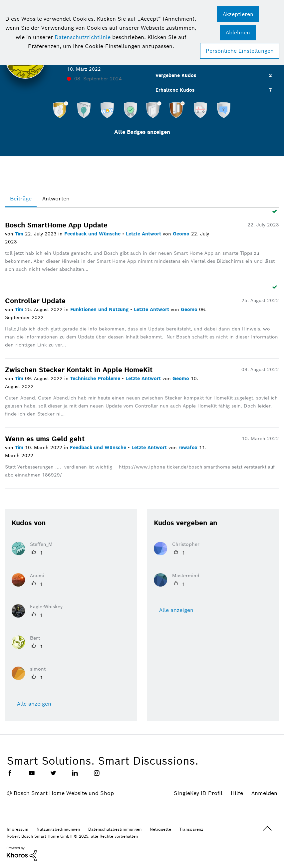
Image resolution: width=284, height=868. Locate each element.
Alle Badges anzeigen (142, 132)
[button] (238, 14)
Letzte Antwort (144, 234)
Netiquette (160, 829)
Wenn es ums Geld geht (45, 439)
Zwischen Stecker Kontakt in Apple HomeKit (79, 370)
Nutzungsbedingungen (58, 829)
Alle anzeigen (34, 704)
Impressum (17, 829)
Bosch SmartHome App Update (56, 225)
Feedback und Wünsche (93, 234)
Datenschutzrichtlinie (83, 37)
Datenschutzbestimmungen (115, 829)
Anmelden (264, 793)
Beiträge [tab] (21, 199)
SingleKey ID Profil (198, 793)
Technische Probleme (96, 378)
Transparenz (191, 829)
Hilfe (237, 793)
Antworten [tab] (56, 199)
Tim (20, 234)
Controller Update (35, 301)
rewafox (189, 448)
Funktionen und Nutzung (100, 309)
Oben (267, 828)
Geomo (182, 234)
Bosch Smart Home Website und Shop (64, 793)
